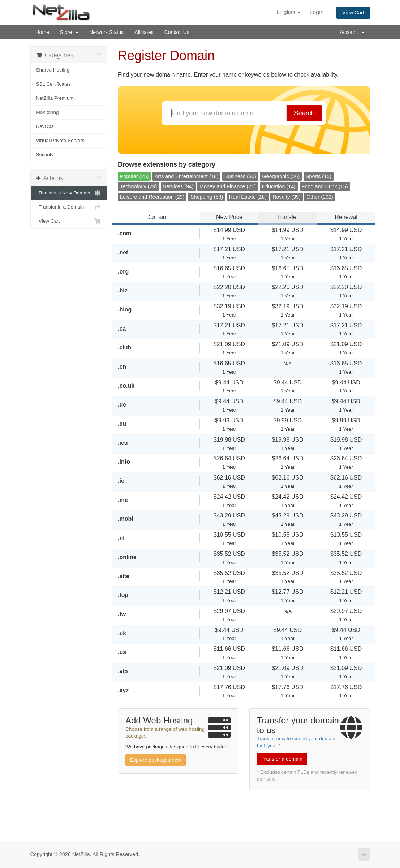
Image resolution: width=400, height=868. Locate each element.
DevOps (45, 126)
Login (316, 12)
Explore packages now (156, 760)
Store (69, 32)
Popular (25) (134, 176)
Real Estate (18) (248, 197)
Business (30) (240, 176)
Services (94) (178, 186)
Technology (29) (138, 186)
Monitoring (48, 112)
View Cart (353, 13)
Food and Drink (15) (325, 186)
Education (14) (279, 186)
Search (304, 113)
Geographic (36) (281, 176)
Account (352, 32)
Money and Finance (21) (228, 186)
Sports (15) (319, 176)
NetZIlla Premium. (56, 98)
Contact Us (177, 32)
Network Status (106, 32)
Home (42, 32)
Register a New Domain (69, 193)
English (289, 12)
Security (45, 154)
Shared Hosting (53, 70)
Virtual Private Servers (60, 140)
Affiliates (144, 32)
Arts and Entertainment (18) (187, 176)
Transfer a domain (282, 759)
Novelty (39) (287, 197)
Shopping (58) (207, 197)
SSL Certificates (53, 84)
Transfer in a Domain (69, 207)
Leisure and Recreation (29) (152, 197)
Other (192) (320, 197)
